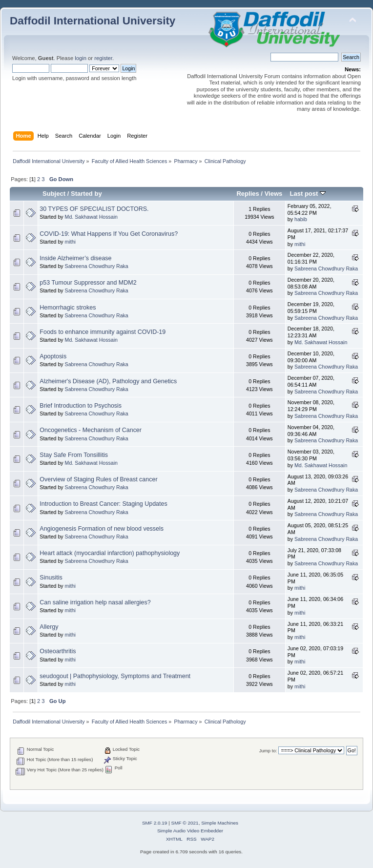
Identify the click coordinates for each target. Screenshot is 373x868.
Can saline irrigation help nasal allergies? (95, 602)
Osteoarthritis (58, 651)
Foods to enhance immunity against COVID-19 (103, 332)
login (81, 58)
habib (301, 219)
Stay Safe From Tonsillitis (74, 455)
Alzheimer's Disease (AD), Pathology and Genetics (108, 381)
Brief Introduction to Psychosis (81, 406)
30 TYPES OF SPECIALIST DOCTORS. (94, 209)
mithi (70, 242)
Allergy (49, 627)
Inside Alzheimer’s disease (75, 258)
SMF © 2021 (185, 823)
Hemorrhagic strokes (68, 308)
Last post (308, 194)
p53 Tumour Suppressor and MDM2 (88, 283)
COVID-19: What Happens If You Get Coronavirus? (109, 234)
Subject (54, 194)
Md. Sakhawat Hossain (91, 217)
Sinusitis (51, 578)
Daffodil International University (93, 21)
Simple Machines (220, 823)
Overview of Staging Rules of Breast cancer (98, 479)
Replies (248, 194)
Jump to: (268, 751)
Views (274, 194)
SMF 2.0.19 (155, 823)
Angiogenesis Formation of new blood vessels (102, 529)
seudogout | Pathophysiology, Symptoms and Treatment (115, 676)
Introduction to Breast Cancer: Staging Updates (103, 504)
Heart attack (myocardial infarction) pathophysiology (110, 553)
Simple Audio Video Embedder (190, 831)
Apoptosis (53, 356)
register (103, 58)
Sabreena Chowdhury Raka (97, 266)
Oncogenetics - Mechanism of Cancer (91, 430)
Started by (86, 194)
